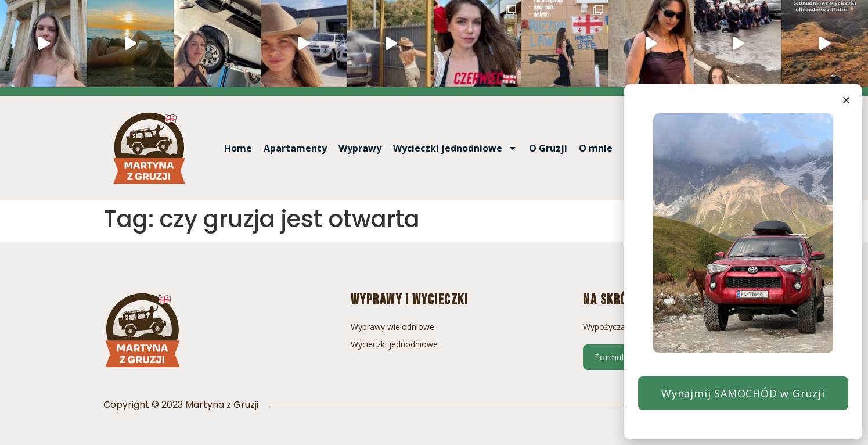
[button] (846, 100)
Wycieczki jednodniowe (455, 148)
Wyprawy (360, 148)
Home (238, 148)
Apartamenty (295, 148)
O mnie (596, 148)
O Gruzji (548, 148)
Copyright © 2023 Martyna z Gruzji (181, 405)
